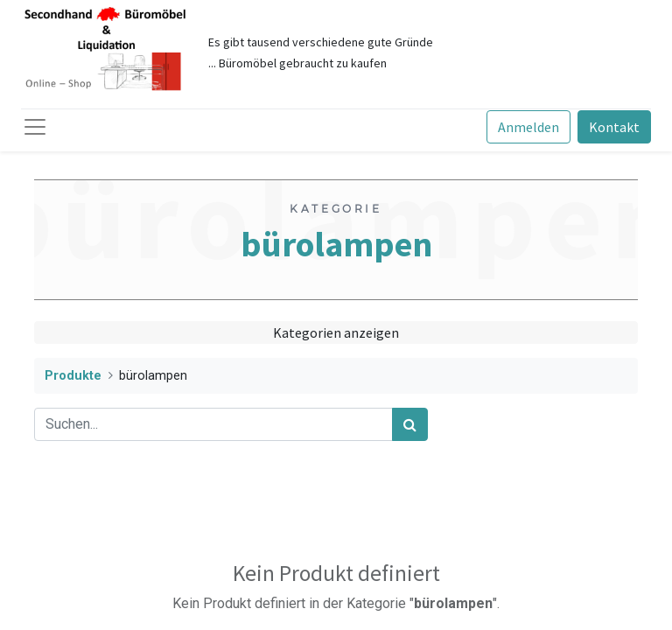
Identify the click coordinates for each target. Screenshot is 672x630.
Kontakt (614, 127)
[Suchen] (410, 424)
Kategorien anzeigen (336, 332)
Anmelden (528, 127)
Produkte (73, 376)
